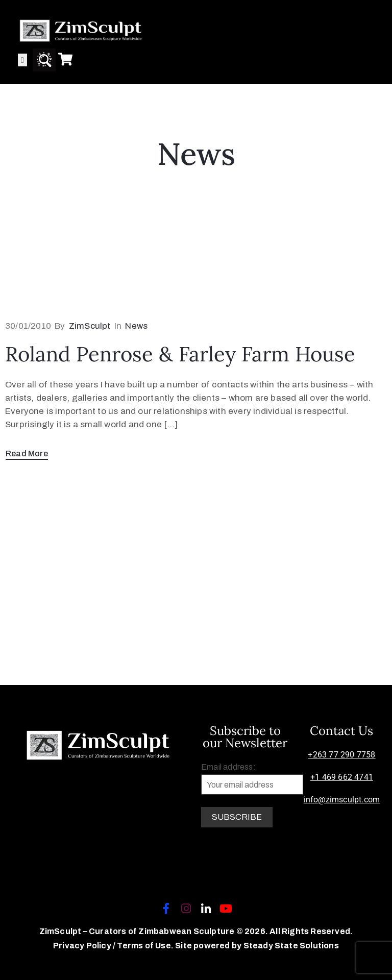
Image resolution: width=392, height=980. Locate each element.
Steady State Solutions (291, 946)
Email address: (252, 779)
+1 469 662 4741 (342, 777)
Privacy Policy (83, 946)
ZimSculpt (90, 326)
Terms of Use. (145, 946)
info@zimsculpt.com (342, 800)
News (136, 326)
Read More (27, 454)
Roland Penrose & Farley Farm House (180, 354)
